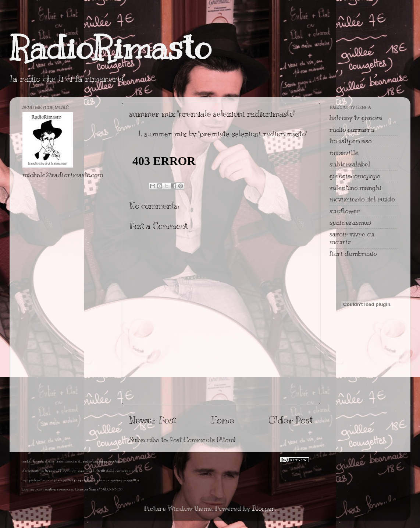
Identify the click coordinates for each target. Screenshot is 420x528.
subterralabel (350, 164)
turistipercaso (350, 141)
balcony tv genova (356, 118)
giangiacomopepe (355, 176)
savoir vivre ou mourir (352, 238)
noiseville (344, 153)
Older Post (291, 420)
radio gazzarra (352, 130)
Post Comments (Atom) (202, 440)
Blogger (263, 508)
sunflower (345, 211)
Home (223, 420)
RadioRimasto (110, 47)
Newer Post (153, 420)
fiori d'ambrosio (353, 254)
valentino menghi (355, 188)
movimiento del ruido (362, 199)
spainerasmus (350, 222)
